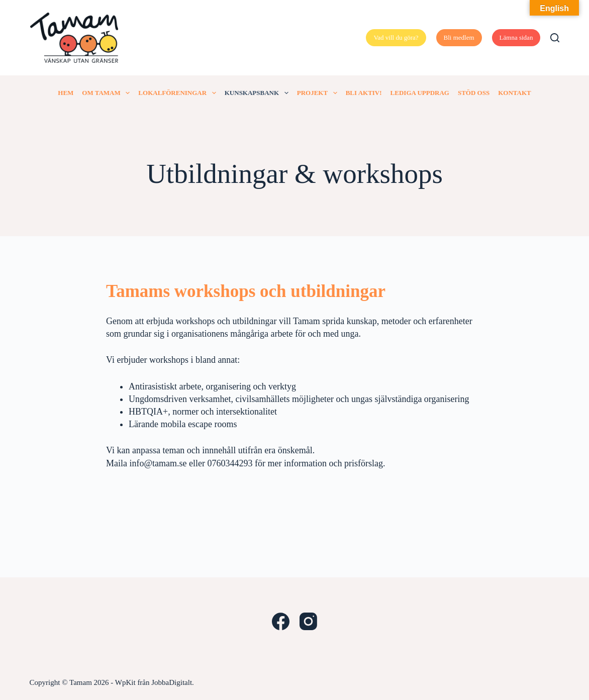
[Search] (555, 38)
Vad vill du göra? (396, 37)
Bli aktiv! (364, 93)
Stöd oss (474, 93)
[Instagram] (308, 621)
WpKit (125, 682)
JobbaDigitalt (172, 682)
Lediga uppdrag (420, 93)
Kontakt (515, 93)
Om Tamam (108, 93)
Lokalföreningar (179, 93)
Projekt (319, 93)
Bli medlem (459, 37)
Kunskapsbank (259, 93)
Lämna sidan (516, 37)
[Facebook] (281, 621)
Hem (66, 93)
